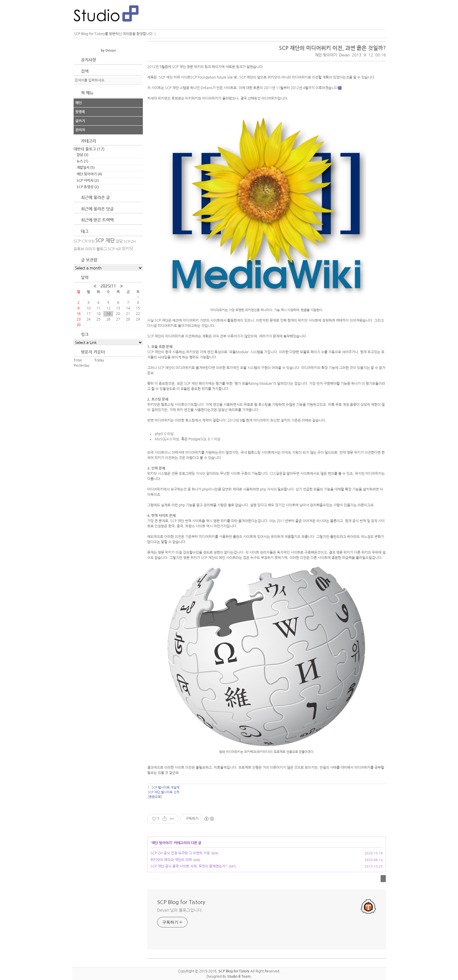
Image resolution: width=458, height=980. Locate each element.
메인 (79, 103)
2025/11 (108, 286)
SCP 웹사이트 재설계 (165, 788)
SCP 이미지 (88, 181)
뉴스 (82, 161)
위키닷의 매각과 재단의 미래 (171, 860)
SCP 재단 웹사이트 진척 (164, 792)
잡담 (82, 155)
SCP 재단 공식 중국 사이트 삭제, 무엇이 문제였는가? (189, 866)
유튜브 (79, 249)
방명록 (80, 112)
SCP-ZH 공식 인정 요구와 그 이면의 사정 (180, 853)
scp (91, 241)
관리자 (80, 130)
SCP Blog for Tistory (181, 902)
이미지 (90, 249)
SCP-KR (114, 249)
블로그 (102, 249)
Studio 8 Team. (240, 976)
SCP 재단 (105, 241)
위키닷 (127, 249)
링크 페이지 (213, 67)
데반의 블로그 (89, 149)
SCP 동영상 (88, 187)
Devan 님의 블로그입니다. (180, 910)
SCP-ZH (130, 242)
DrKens (207, 88)
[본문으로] (155, 797)
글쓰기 (80, 121)
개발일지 (86, 168)
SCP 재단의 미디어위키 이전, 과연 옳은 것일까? (332, 48)
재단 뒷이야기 (326, 55)
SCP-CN (80, 241)
